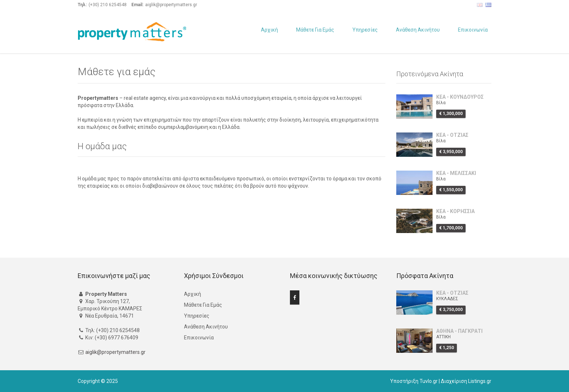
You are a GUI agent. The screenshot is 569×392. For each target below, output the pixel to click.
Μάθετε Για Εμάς (315, 30)
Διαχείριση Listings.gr (466, 381)
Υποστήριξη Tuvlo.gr (414, 381)
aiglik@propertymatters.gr (115, 352)
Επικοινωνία (473, 30)
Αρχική (269, 30)
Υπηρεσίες (365, 30)
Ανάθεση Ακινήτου (418, 30)
